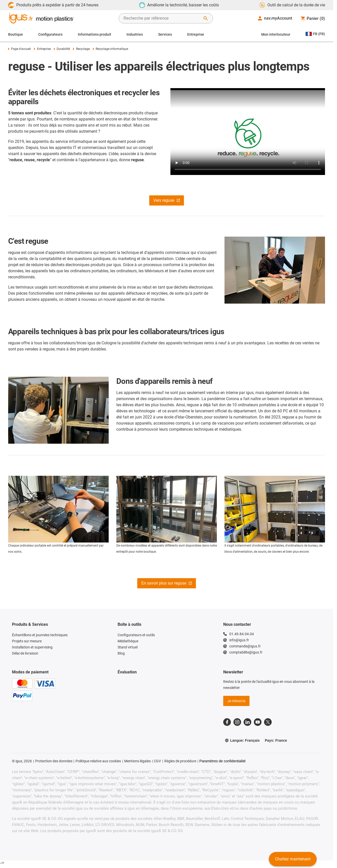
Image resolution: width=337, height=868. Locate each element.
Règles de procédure (180, 761)
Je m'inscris (236, 701)
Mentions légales (138, 761)
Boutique (16, 34)
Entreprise (196, 34)
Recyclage (81, 49)
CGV (157, 761)
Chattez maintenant (293, 859)
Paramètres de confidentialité (223, 761)
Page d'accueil (20, 49)
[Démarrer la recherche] (206, 18)
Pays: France (276, 740)
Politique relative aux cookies (98, 761)
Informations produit (95, 34)
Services (165, 34)
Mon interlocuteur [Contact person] (276, 34)
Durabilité (62, 49)
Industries (135, 34)
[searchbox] (162, 18)
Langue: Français (242, 740)
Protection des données (54, 761)
